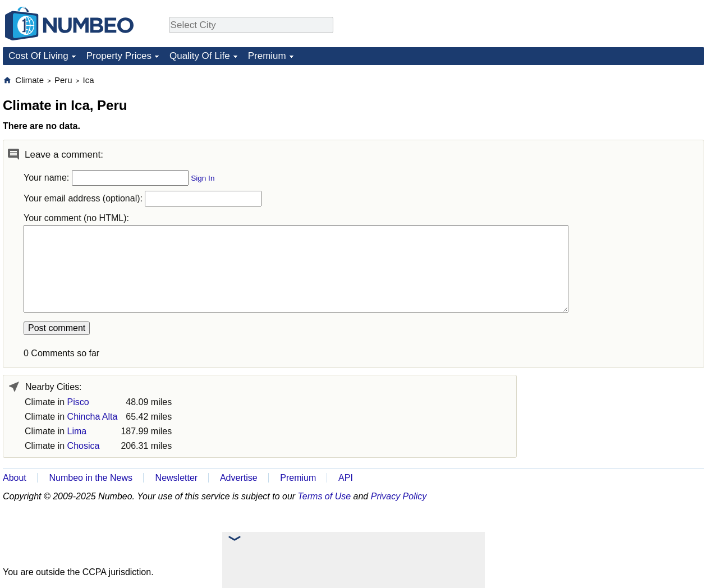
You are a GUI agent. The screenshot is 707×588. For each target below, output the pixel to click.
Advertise (239, 478)
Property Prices (119, 56)
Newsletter (177, 478)
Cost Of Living (38, 56)
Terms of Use (325, 496)
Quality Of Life (200, 56)
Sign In (203, 178)
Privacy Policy (399, 496)
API (346, 478)
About (15, 478)
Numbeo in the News (91, 478)
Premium (267, 56)
